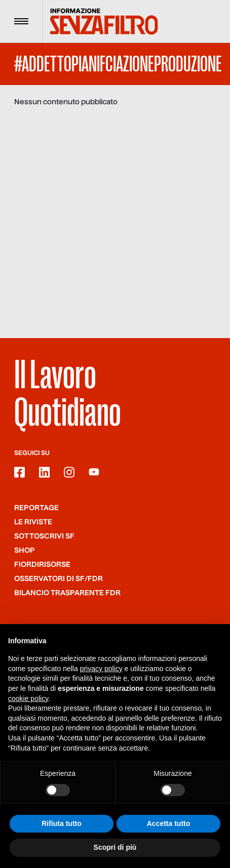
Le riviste (33, 522)
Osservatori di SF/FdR (59, 579)
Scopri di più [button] (115, 848)
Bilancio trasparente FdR (67, 593)
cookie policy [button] (28, 698)
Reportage (36, 508)
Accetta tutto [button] (169, 823)
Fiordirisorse (42, 565)
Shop (25, 551)
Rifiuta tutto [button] (62, 823)
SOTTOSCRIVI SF (44, 536)
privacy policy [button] (101, 669)
